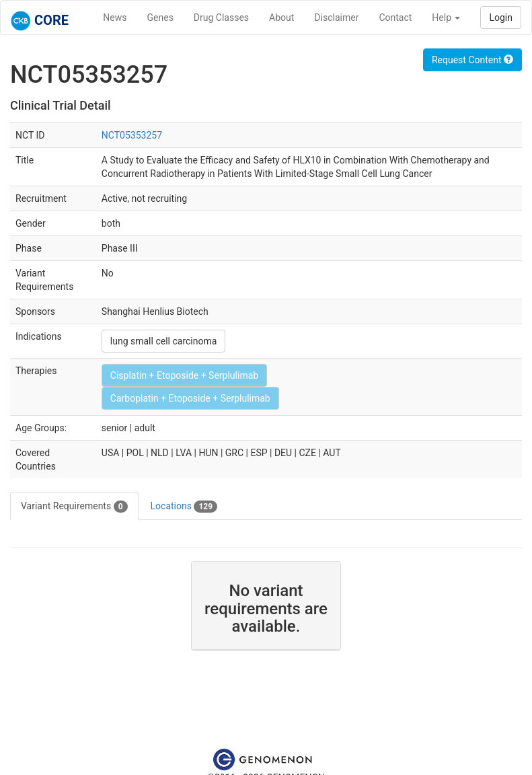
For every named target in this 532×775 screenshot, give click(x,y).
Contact (395, 17)
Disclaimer (336, 17)
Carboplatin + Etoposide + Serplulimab (190, 398)
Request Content (472, 60)
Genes (160, 17)
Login (501, 17)
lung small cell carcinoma (164, 341)
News (115, 17)
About (281, 17)
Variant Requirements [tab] (74, 507)
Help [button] (446, 17)
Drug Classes (221, 17)
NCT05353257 (132, 135)
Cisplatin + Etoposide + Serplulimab (184, 375)
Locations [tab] (184, 507)
